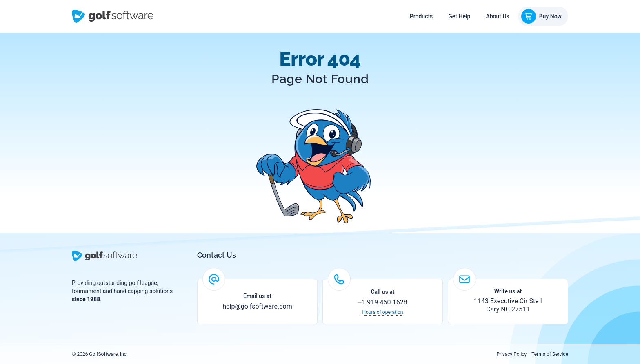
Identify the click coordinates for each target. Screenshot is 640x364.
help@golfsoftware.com (257, 306)
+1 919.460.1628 (382, 302)
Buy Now (541, 16)
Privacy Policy (511, 354)
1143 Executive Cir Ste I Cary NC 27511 (508, 305)
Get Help (459, 16)
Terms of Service (550, 354)
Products (421, 16)
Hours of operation (383, 312)
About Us (497, 16)
